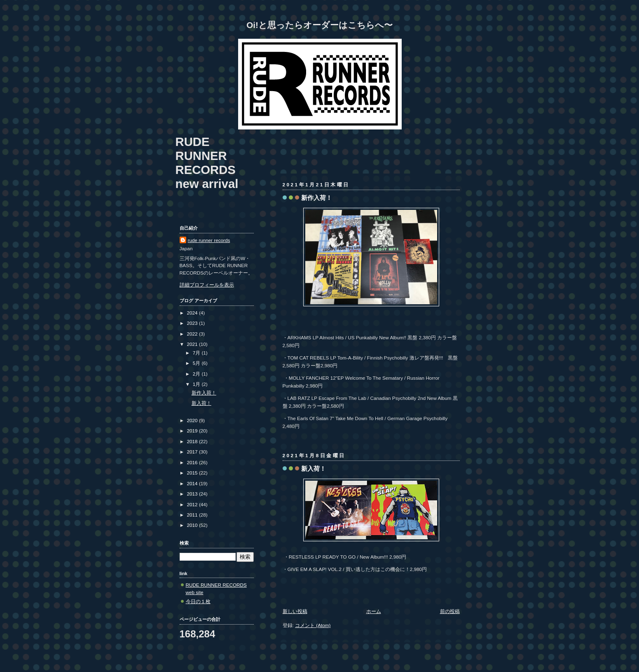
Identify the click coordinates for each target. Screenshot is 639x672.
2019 (193, 431)
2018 (193, 441)
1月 (197, 384)
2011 (193, 515)
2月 (197, 374)
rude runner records (209, 240)
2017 (193, 452)
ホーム (374, 611)
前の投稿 (450, 611)
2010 (193, 525)
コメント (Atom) (313, 625)
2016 (193, 462)
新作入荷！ (317, 198)
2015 (193, 473)
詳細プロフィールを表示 (207, 285)
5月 (197, 363)
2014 (193, 483)
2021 (193, 344)
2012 (193, 504)
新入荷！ (314, 469)
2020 (193, 420)
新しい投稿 (295, 611)
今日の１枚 (198, 601)
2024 (193, 313)
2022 (193, 334)
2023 (193, 323)
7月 (197, 353)
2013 (193, 494)
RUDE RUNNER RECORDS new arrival (207, 163)
